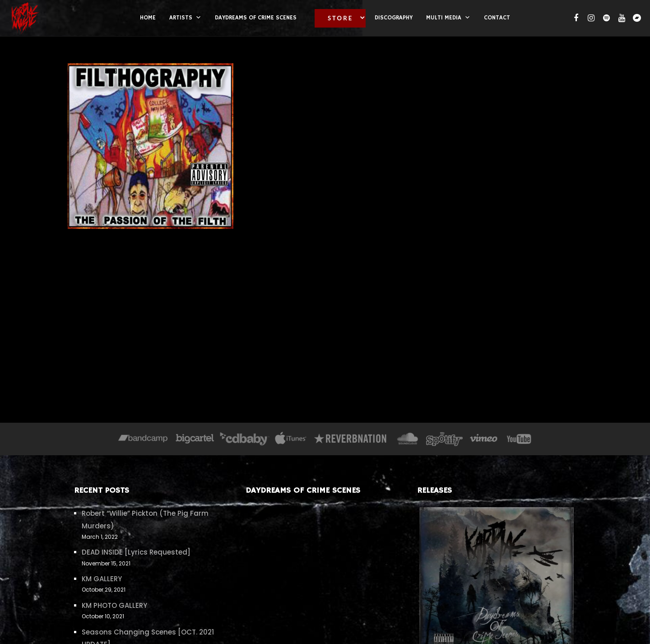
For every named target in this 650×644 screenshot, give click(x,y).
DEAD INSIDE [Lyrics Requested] (136, 552)
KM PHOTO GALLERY (114, 605)
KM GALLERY (102, 579)
